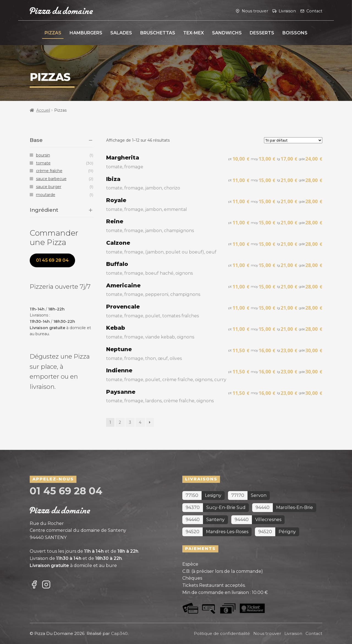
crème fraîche (49, 171)
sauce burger (49, 187)
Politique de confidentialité (222, 633)
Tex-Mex (193, 33)
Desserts (262, 33)
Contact (314, 11)
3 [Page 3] (130, 422)
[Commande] (293, 140)
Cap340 (119, 633)
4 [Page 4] (140, 422)
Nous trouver (255, 11)
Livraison (287, 11)
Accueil (43, 110)
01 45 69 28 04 (52, 260)
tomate (43, 163)
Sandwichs (227, 33)
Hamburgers (86, 33)
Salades (121, 33)
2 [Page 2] (120, 422)
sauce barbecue (51, 179)
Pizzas (53, 33)
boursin (43, 155)
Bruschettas (158, 33)
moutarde (46, 195)
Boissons (295, 33)
